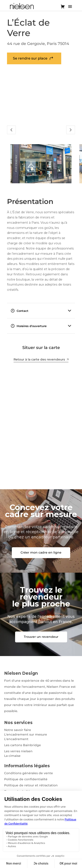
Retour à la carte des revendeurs (41, 359)
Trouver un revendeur (41, 637)
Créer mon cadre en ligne (41, 552)
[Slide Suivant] (71, 130)
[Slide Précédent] (11, 130)
